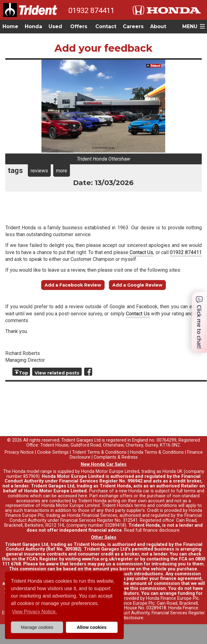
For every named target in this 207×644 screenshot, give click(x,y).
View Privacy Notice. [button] (34, 612)
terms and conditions (156, 506)
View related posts (57, 373)
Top (24, 373)
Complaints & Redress (116, 457)
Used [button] (55, 26)
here (83, 496)
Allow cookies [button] (92, 627)
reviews (39, 171)
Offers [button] (79, 26)
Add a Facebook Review (73, 285)
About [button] (158, 26)
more (62, 171)
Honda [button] (33, 26)
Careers (133, 26)
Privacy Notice (19, 452)
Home (10, 26)
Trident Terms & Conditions (99, 452)
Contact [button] (106, 26)
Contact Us (141, 252)
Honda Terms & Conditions (157, 452)
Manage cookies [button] (37, 627)
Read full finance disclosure (152, 530)
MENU (190, 26)
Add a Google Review (137, 285)
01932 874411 (91, 11)
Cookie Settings (53, 452)
